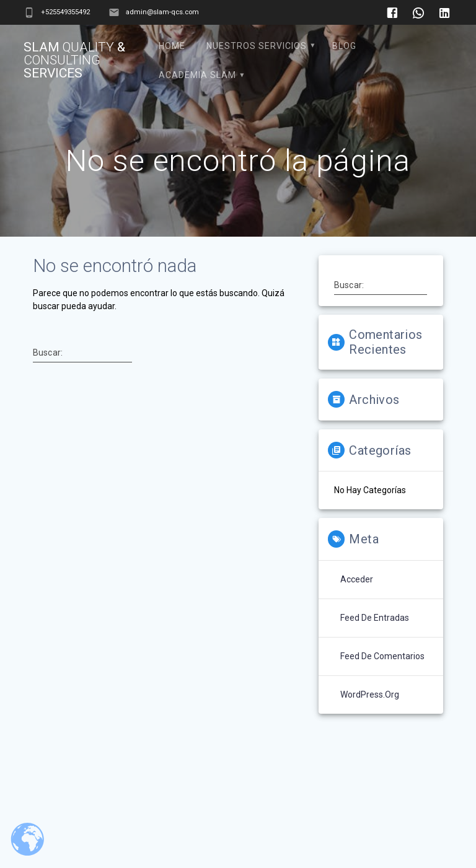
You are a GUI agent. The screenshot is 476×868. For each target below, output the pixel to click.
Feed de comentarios (382, 656)
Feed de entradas (375, 618)
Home (172, 46)
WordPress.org (370, 695)
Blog (344, 46)
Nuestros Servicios (257, 46)
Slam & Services (74, 60)
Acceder (357, 579)
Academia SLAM (197, 75)
